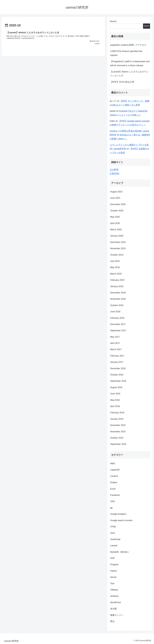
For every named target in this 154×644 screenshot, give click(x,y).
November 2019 (118, 248)
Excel (113, 489)
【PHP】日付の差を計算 (122, 82)
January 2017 (117, 362)
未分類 (113, 609)
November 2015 (118, 432)
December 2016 (118, 368)
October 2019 (117, 255)
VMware (114, 590)
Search (113, 21)
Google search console (121, 520)
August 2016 (116, 387)
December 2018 (118, 293)
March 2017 (116, 349)
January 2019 (117, 286)
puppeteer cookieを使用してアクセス (128, 45)
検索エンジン (117, 615)
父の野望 (114, 170)
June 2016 (115, 394)
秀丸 (112, 621)
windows (114, 596)
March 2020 (116, 230)
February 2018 (117, 318)
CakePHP (115, 470)
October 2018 (117, 305)
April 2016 (115, 406)
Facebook (115, 495)
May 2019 (115, 267)
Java (112, 533)
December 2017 (118, 324)
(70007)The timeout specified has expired (126, 53)
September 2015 (118, 444)
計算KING (115, 174)
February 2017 (117, 356)
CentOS (114, 476)
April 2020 (115, 223)
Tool (112, 584)
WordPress (116, 602)
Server (113, 577)
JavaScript (115, 539)
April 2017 (115, 343)
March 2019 (116, 274)
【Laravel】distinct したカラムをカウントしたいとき (129, 74)
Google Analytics (118, 514)
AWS (113, 464)
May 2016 (115, 400)
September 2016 (118, 381)
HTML (113, 527)
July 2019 (115, 261)
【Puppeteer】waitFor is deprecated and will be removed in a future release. (130, 63)
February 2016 (117, 413)
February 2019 (117, 280)
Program (114, 564)
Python (114, 571)
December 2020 (118, 204)
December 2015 (118, 425)
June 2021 (115, 198)
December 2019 (118, 242)
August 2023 (116, 192)
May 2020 (115, 217)
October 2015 (117, 438)
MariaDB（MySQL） (120, 552)
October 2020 (117, 211)
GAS (112, 501)
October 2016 (117, 375)
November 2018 (118, 299)
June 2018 (115, 312)
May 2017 (115, 337)
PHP (112, 558)
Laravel (114, 546)
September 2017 (118, 330)
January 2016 (117, 419)
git (111, 508)
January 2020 (117, 236)
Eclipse (114, 482)
